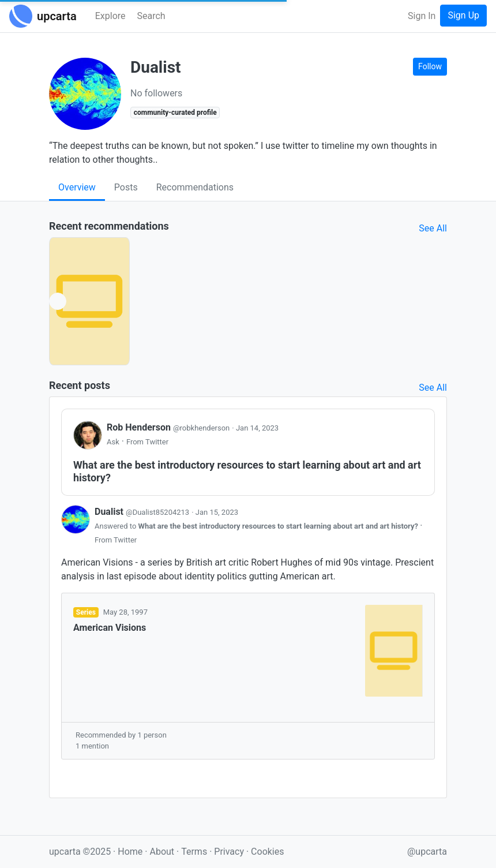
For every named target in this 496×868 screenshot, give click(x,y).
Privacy (230, 852)
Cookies (267, 852)
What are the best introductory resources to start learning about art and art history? (279, 526)
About (162, 852)
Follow (430, 66)
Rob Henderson (169, 427)
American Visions (110, 628)
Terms (195, 852)
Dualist (143, 512)
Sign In (422, 16)
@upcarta (427, 852)
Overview (77, 187)
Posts (126, 187)
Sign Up (463, 15)
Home (130, 852)
